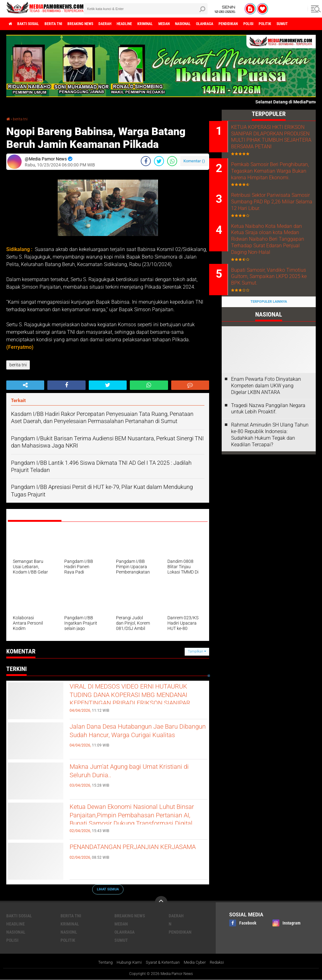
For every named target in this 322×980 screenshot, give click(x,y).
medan (200, 24)
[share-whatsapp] (172, 161)
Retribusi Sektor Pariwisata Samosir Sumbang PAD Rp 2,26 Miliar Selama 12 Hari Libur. (273, 228)
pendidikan (279, 24)
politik (68, 940)
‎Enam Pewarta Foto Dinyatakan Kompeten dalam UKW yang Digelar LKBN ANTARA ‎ (266, 426)
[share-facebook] (146, 161)
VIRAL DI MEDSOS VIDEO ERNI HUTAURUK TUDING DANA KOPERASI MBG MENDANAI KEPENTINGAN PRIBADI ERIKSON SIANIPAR (137, 703)
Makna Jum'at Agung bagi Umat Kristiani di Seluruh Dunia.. (126, 773)
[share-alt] (25, 385)
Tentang (100, 962)
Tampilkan (197, 651)
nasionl (69, 932)
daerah (127, 24)
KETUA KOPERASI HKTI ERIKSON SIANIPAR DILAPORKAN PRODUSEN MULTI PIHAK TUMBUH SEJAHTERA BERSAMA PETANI (272, 143)
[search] (146, 9)
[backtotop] (161, 902)
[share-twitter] (159, 161)
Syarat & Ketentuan (163, 962)
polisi (304, 24)
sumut (121, 940)
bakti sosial (34, 24)
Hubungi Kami (126, 962)
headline (151, 24)
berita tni (64, 24)
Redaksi (222, 962)
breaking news (97, 24)
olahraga (250, 24)
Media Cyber (198, 962)
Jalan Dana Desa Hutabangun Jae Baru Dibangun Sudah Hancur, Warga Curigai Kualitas (139, 738)
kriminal (177, 24)
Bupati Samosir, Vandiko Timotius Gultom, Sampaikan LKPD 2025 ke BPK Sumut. (276, 316)
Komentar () (194, 161)
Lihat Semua (108, 889)
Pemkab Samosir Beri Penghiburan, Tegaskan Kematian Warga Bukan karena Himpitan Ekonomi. (273, 189)
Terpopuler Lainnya (269, 341)
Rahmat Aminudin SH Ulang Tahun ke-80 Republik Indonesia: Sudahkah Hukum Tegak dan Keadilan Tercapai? (270, 475)
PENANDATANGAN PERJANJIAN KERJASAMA (128, 853)
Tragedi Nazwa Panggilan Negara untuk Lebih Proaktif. (268, 448)
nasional (223, 24)
